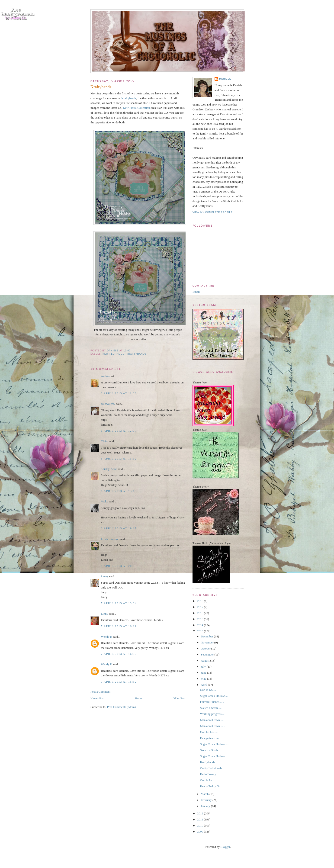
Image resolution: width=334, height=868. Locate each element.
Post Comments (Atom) (122, 707)
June (204, 673)
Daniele (225, 79)
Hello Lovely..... (210, 774)
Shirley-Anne (109, 469)
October (206, 648)
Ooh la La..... (208, 690)
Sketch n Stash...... (211, 708)
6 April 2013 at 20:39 (119, 566)
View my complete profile (213, 212)
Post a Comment (100, 692)
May (204, 679)
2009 (201, 831)
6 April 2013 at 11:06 (119, 393)
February (207, 800)
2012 (201, 813)
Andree (105, 376)
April (204, 685)
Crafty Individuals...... (213, 768)
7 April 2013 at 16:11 (119, 626)
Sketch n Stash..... (211, 750)
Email (196, 292)
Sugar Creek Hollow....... (215, 756)
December (207, 636)
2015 (201, 619)
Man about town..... (212, 720)
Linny (104, 614)
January (206, 806)
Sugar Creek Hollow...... (215, 744)
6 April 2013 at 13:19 (119, 491)
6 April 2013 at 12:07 (119, 431)
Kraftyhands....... (210, 762)
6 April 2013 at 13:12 (119, 458)
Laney (105, 576)
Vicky (104, 501)
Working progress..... (213, 714)
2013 (201, 631)
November (208, 642)
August (206, 661)
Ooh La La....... (209, 732)
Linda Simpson (110, 539)
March (205, 794)
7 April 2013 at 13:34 (119, 603)
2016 (201, 613)
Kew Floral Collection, (137, 108)
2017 (201, 607)
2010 (201, 825)
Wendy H (107, 637)
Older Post (179, 698)
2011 (201, 819)
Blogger (225, 847)
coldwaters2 (108, 404)
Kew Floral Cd (114, 354)
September (208, 654)
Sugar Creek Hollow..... (214, 696)
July (204, 667)
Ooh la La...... (208, 780)
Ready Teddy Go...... (212, 786)
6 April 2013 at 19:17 (119, 528)
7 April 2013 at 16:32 (119, 654)
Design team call (210, 738)
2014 (201, 625)
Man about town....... (212, 726)
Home (139, 698)
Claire (105, 441)
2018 (201, 601)
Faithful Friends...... (212, 702)
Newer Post (97, 698)
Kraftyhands (129, 98)
